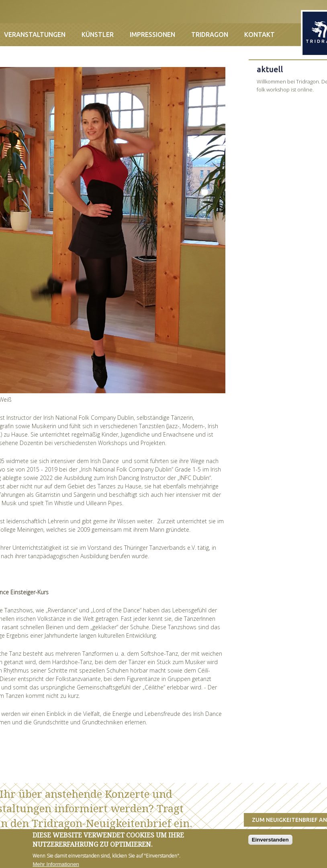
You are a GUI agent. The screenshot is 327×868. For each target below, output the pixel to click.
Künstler (98, 35)
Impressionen (152, 35)
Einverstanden (270, 843)
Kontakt (260, 35)
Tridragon (210, 35)
